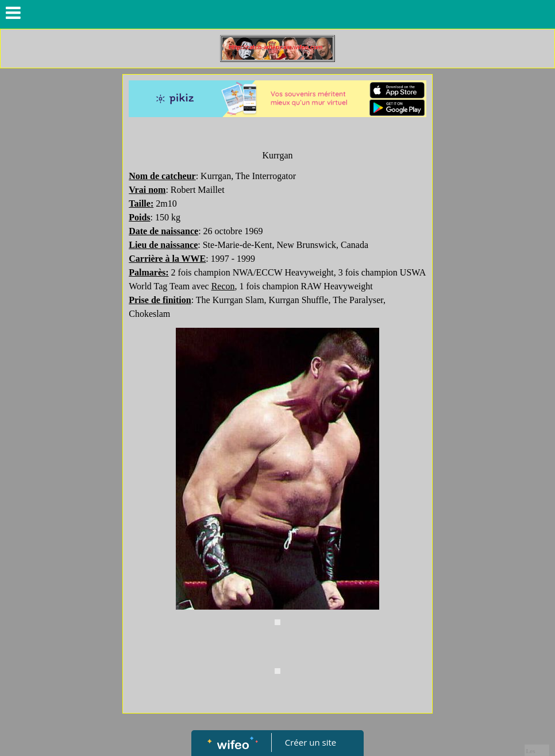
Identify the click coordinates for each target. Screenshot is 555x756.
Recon (223, 286)
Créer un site (311, 742)
